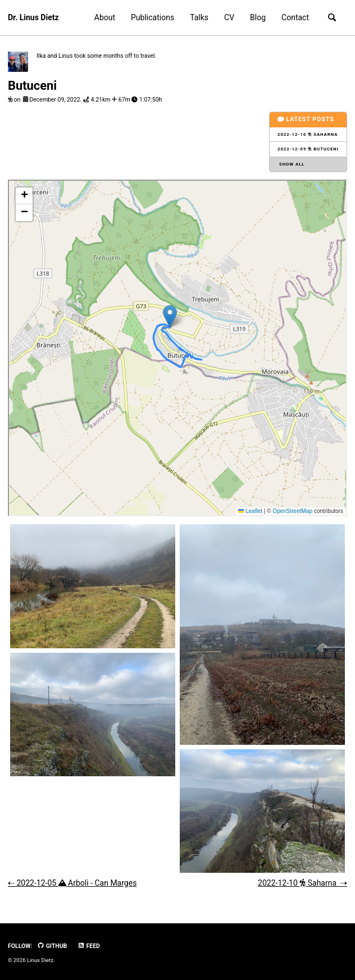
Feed (89, 946)
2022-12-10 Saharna (308, 134)
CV (229, 17)
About (105, 17)
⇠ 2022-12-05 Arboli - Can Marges (72, 883)
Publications (153, 17)
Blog (258, 17)
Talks (199, 17)
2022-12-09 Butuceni (308, 149)
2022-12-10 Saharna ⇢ (302, 883)
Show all (291, 164)
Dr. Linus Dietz (33, 17)
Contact (295, 17)
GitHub (52, 946)
